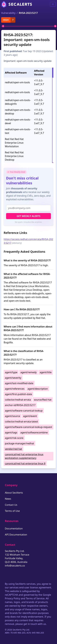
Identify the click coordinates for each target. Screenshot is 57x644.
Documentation (14, 529)
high (6, 20)
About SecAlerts (14, 493)
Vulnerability (8, 13)
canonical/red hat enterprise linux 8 (25, 463)
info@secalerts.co (15, 566)
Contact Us (11, 505)
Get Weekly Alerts (29, 216)
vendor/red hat (13, 449)
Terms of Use (12, 511)
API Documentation (16, 535)
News (8, 499)
